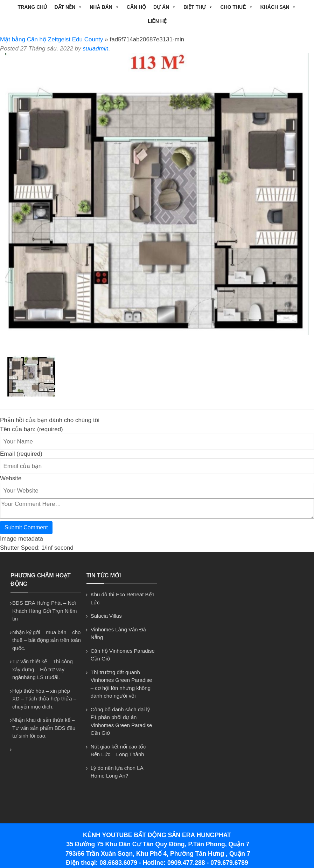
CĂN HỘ (136, 7)
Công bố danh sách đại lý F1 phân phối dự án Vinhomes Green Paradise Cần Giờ (121, 721)
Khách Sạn (278, 7)
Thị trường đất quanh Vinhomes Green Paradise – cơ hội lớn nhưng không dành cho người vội (121, 684)
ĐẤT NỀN (68, 7)
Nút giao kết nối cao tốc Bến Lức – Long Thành (118, 751)
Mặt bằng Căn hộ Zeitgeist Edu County (52, 39)
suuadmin (96, 49)
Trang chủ (33, 7)
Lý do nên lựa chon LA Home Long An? (117, 772)
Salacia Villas (106, 616)
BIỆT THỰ (198, 7)
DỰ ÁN (165, 7)
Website (11, 478)
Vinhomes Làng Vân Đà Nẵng (118, 633)
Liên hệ (157, 21)
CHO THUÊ (236, 7)
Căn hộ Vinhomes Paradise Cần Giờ (123, 655)
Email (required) (21, 454)
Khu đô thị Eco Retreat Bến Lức (123, 598)
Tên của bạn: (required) (32, 429)
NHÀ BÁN (104, 7)
